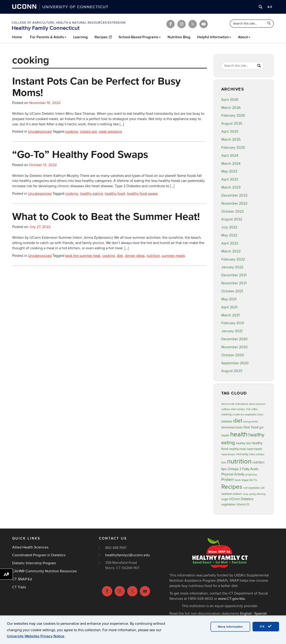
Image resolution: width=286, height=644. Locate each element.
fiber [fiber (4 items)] (247, 427)
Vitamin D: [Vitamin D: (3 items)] (243, 504)
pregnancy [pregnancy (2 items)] (251, 475)
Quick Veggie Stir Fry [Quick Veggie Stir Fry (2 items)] (246, 480)
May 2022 (229, 235)
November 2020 (234, 347)
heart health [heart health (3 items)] (254, 449)
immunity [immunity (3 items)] (242, 454)
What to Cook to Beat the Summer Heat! (106, 216)
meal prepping (110, 132)
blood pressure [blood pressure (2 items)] (257, 404)
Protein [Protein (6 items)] (227, 480)
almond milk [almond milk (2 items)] (228, 404)
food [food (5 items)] (255, 427)
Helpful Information (214, 37)
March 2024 (231, 164)
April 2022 (230, 243)
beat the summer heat (83, 256)
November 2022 (234, 203)
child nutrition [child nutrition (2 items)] (238, 409)
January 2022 (232, 267)
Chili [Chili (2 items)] (248, 409)
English (246, 614)
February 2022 (233, 259)
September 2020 (235, 363)
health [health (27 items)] (239, 434)
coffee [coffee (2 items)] (254, 409)
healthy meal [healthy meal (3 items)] (238, 449)
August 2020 (232, 371)
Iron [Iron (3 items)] (224, 463)
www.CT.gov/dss (231, 599)
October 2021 (232, 291)
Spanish (261, 614)
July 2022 (229, 227)
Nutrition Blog (179, 37)
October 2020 (233, 355)
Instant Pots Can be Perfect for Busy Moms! (96, 87)
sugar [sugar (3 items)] (225, 499)
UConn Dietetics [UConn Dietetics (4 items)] (241, 499)
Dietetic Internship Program (34, 563)
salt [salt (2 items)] (263, 488)
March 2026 (231, 108)
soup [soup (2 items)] (245, 494)
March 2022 (231, 251)
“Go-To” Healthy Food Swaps (80, 154)
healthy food (115, 194)
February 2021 (233, 323)
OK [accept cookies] (266, 626)
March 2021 (230, 315)
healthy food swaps (142, 194)
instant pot (88, 132)
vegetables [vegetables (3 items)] (228, 504)
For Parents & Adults (48, 37)
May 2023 (229, 171)
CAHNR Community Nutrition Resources (44, 571)
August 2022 (232, 219)
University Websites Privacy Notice (36, 636)
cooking (72, 132)
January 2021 (232, 331)
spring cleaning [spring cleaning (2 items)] (257, 494)
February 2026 (233, 115)
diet (120, 256)
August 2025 (232, 123)
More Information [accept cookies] (230, 627)
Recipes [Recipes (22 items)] (232, 487)
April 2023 (230, 179)
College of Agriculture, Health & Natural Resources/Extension (69, 23)
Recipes (103, 37)
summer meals (173, 256)
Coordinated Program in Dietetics (39, 555)
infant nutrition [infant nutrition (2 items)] (257, 454)
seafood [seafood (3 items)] (226, 494)
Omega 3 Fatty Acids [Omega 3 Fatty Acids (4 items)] (243, 469)
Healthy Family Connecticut (46, 28)
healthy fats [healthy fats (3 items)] (243, 443)
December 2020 (234, 339)
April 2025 (230, 132)
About (244, 37)
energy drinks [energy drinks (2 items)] (251, 422)
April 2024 (230, 156)
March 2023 (231, 187)
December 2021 (234, 275)
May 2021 (229, 299)
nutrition (153, 256)
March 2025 (231, 140)
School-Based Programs (140, 37)
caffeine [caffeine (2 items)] (226, 409)
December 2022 (234, 195)
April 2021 (229, 307)
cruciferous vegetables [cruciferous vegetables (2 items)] (244, 415)
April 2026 (230, 100)
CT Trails (19, 587)
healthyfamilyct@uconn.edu (128, 555)
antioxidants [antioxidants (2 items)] (242, 404)
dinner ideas (135, 256)
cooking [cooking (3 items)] (226, 414)
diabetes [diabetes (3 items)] (227, 422)
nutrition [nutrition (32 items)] (239, 461)
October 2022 (233, 211)
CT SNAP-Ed (22, 579)
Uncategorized (40, 132)
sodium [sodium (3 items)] (237, 494)
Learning (80, 37)
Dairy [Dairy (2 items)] (260, 415)
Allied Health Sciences (30, 547)
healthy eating (91, 194)
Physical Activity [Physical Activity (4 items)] (233, 474)
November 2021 (234, 283)
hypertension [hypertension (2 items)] (228, 454)
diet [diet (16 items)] (238, 421)
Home (17, 37)
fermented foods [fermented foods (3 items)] (232, 428)
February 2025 (233, 148)
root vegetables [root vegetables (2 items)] (251, 488)
